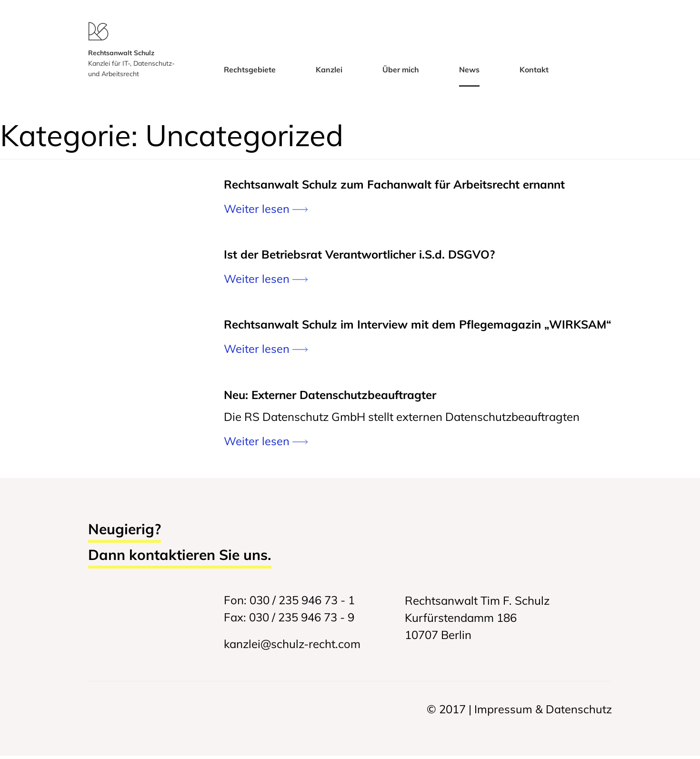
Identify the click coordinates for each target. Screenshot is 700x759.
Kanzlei (329, 74)
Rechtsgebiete (250, 74)
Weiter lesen (266, 212)
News (469, 74)
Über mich (401, 74)
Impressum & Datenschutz (543, 712)
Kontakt (534, 74)
